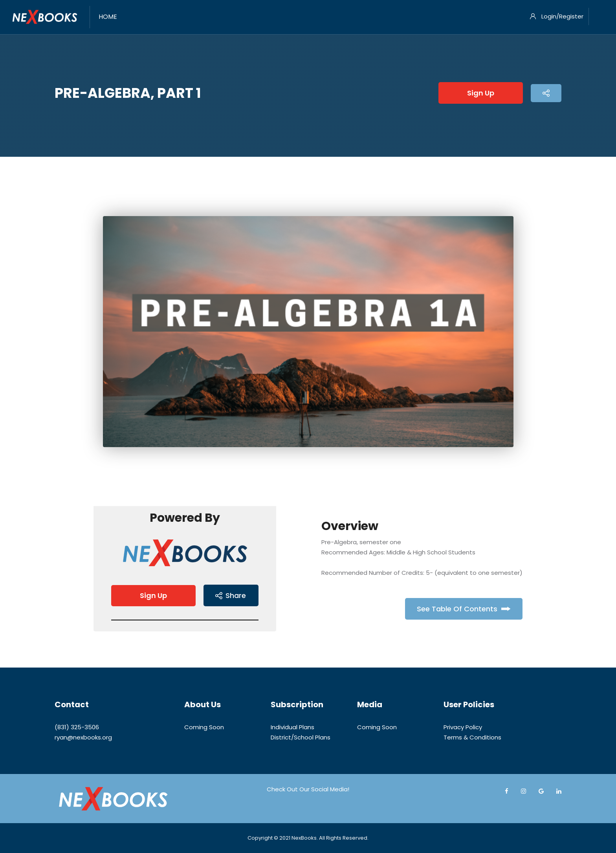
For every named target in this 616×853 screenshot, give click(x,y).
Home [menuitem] (108, 17)
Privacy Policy (463, 727)
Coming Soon (204, 727)
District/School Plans (301, 737)
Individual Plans (292, 727)
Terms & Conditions (472, 737)
